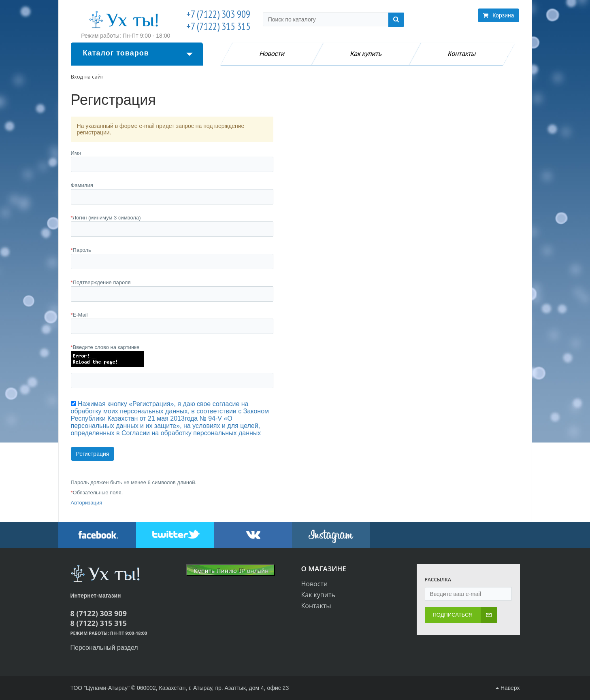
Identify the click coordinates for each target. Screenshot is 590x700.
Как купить (366, 54)
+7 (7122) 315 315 (218, 27)
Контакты (462, 54)
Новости (272, 54)
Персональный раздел (104, 648)
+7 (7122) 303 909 (218, 15)
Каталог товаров (138, 53)
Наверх (508, 688)
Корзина (498, 15)
